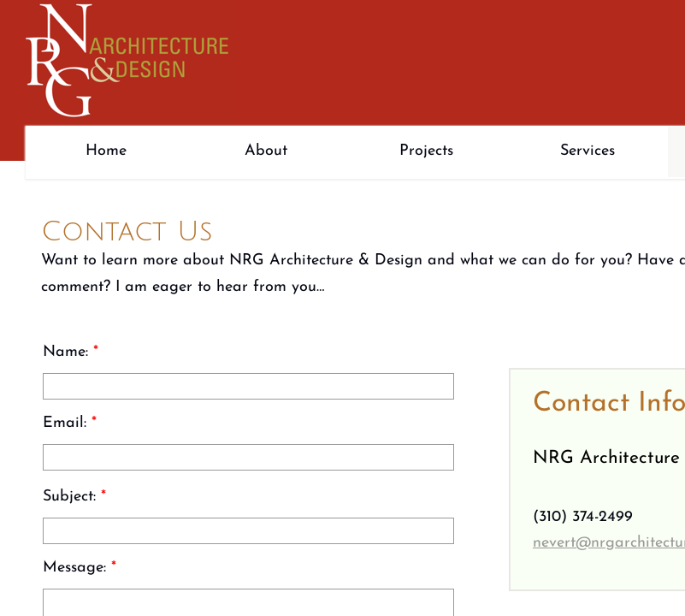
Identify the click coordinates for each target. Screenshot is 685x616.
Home (106, 151)
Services (588, 151)
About (266, 151)
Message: (80, 568)
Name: (71, 352)
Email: (70, 423)
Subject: (74, 497)
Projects (426, 151)
